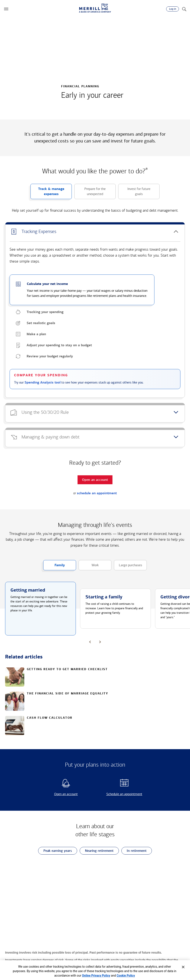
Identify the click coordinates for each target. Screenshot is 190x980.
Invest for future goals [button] (134, 193)
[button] (6, 9)
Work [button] (89, 567)
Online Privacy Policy (96, 976)
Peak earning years (55, 851)
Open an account (58, 794)
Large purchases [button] (128, 567)
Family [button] (54, 567)
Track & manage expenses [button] (47, 193)
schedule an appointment (97, 493)
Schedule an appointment (120, 794)
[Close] (183, 967)
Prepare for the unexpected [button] (90, 193)
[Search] (184, 9)
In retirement (134, 851)
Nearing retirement (97, 851)
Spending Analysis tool (42, 382)
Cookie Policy (126, 976)
